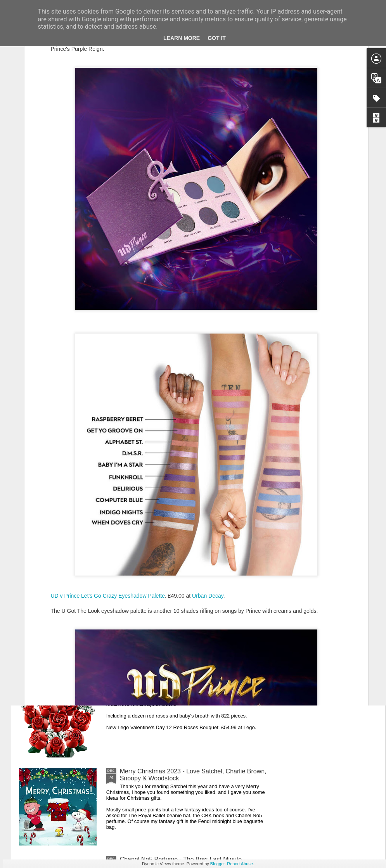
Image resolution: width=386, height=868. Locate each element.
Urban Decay (208, 508)
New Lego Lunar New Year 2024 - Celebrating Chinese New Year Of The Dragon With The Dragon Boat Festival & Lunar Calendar (191, 514)
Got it (217, 38)
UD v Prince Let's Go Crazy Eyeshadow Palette (108, 508)
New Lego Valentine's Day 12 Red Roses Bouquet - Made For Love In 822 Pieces (191, 687)
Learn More (182, 38)
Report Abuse (240, 864)
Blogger (217, 864)
